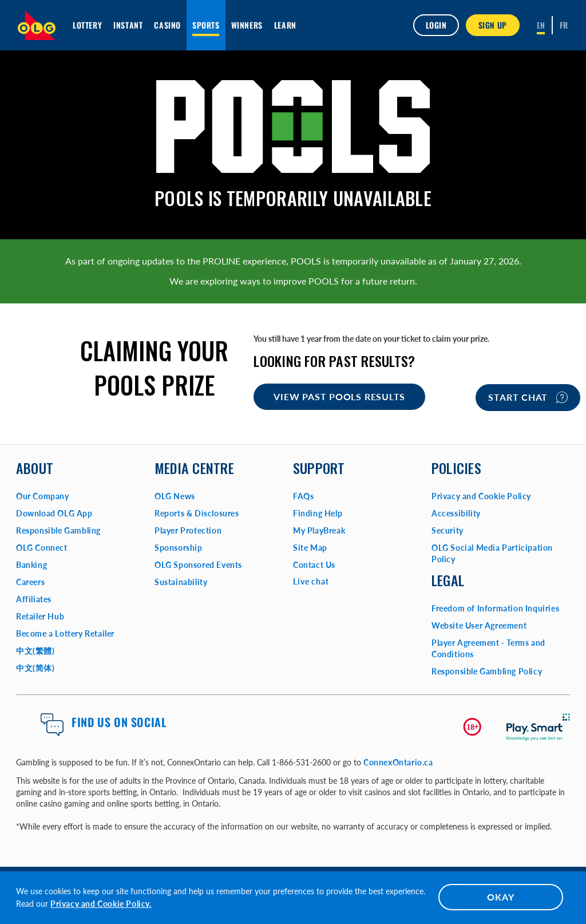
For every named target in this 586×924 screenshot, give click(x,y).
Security (448, 530)
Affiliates (34, 599)
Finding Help (318, 513)
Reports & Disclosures (197, 513)
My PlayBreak (319, 530)
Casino (167, 25)
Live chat (311, 581)
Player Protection (188, 530)
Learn (285, 25)
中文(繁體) (35, 651)
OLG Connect (42, 548)
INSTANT (128, 25)
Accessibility (456, 513)
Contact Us (314, 565)
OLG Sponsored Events (198, 565)
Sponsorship (179, 548)
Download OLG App (54, 513)
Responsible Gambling (58, 530)
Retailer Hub (40, 616)
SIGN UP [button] (493, 25)
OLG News (175, 496)
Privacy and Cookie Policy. (101, 904)
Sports (206, 25)
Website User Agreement (479, 625)
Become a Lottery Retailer (65, 633)
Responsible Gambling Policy (487, 671)
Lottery (87, 25)
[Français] (564, 25)
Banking (31, 565)
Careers (30, 582)
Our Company (43, 496)
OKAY (500, 897)
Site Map (310, 548)
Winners (247, 25)
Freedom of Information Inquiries (495, 608)
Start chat (528, 397)
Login (436, 25)
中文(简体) (35, 668)
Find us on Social (119, 722)
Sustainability (181, 582)
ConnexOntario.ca (398, 762)
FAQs (303, 496)
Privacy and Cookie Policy (481, 496)
